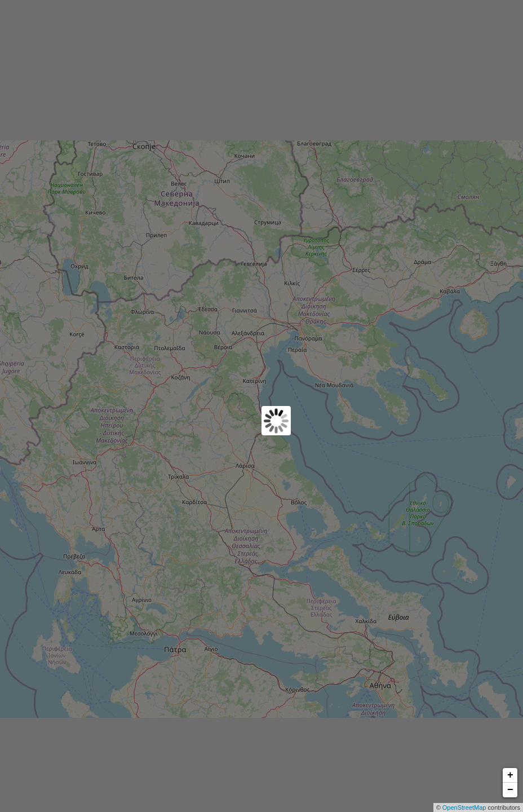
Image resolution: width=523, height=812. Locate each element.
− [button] (510, 790)
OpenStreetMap (464, 807)
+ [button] (510, 775)
